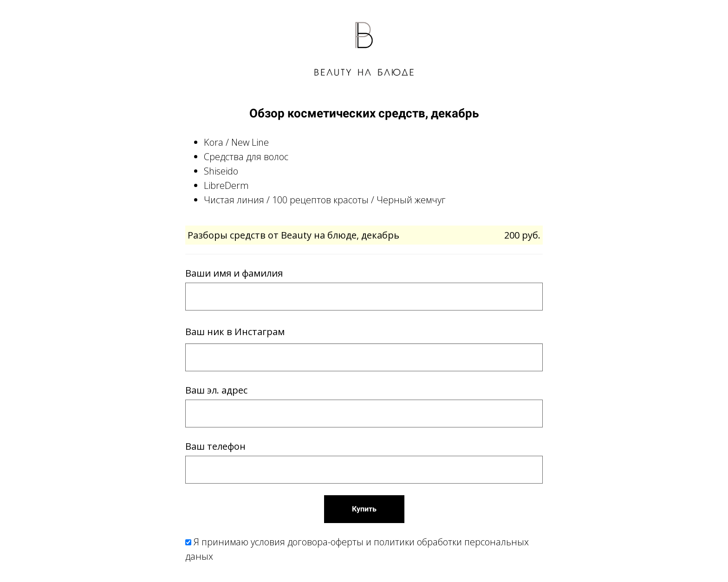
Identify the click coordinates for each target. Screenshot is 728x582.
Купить (364, 509)
